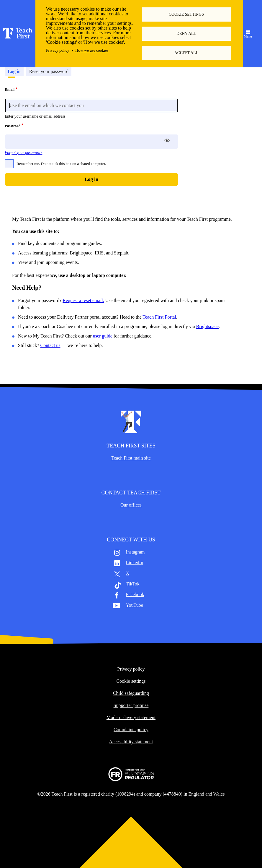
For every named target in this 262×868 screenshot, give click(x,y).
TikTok (133, 584)
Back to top (131, 841)
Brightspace (207, 326)
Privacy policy (58, 50)
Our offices (131, 505)
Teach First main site (131, 458)
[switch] (167, 140)
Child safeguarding (131, 693)
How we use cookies (92, 50)
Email (10, 89)
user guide (103, 336)
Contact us (50, 345)
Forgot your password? (23, 153)
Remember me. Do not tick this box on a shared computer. (61, 164)
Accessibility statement (131, 742)
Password (13, 126)
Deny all (186, 34)
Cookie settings (186, 14)
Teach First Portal (159, 317)
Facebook (135, 595)
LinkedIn (135, 563)
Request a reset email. (83, 300)
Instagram (135, 552)
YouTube (135, 605)
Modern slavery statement (131, 718)
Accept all (186, 53)
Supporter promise (131, 705)
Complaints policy (131, 730)
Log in (14, 71)
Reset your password (49, 71)
